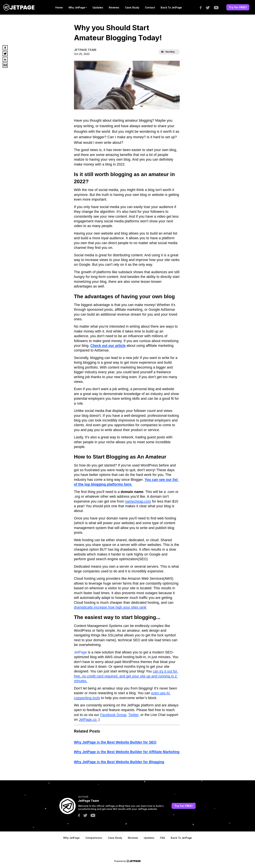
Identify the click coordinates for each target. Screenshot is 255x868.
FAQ (163, 838)
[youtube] (218, 7)
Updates (98, 7)
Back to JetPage (171, 7)
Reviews (114, 7)
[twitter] (209, 7)
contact (150, 7)
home (59, 7)
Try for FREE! (238, 7)
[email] (5, 65)
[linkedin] (5, 59)
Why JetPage (77, 7)
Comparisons (94, 838)
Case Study (132, 7)
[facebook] (202, 7)
